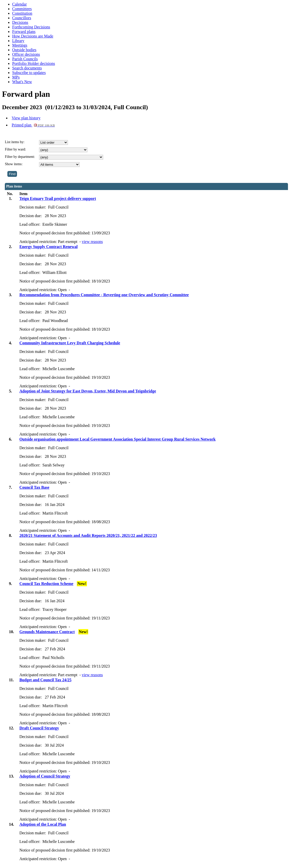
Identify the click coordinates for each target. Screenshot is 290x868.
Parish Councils (25, 59)
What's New (22, 82)
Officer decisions (26, 54)
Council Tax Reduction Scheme (46, 584)
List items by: (15, 142)
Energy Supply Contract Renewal (48, 247)
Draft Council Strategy (39, 728)
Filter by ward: (15, 149)
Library (18, 41)
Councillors (22, 18)
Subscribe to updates (29, 73)
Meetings (20, 45)
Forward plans (24, 32)
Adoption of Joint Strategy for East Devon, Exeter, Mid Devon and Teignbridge (88, 391)
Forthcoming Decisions (31, 27)
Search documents (27, 68)
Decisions (20, 22)
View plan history (26, 118)
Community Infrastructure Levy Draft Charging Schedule (70, 343)
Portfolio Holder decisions (34, 63)
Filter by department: (20, 157)
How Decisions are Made (33, 36)
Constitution (22, 13)
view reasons (92, 242)
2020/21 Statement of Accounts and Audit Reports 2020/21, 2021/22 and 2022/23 (88, 535)
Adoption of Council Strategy (45, 776)
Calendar (20, 4)
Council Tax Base (34, 487)
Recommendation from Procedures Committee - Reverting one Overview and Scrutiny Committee (104, 295)
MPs (16, 77)
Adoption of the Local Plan (43, 824)
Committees (22, 9)
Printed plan (33, 125)
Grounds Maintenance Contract (47, 632)
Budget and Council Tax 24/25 (45, 680)
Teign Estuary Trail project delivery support (58, 199)
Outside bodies (24, 50)
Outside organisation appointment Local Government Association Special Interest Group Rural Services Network (117, 439)
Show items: (14, 164)
